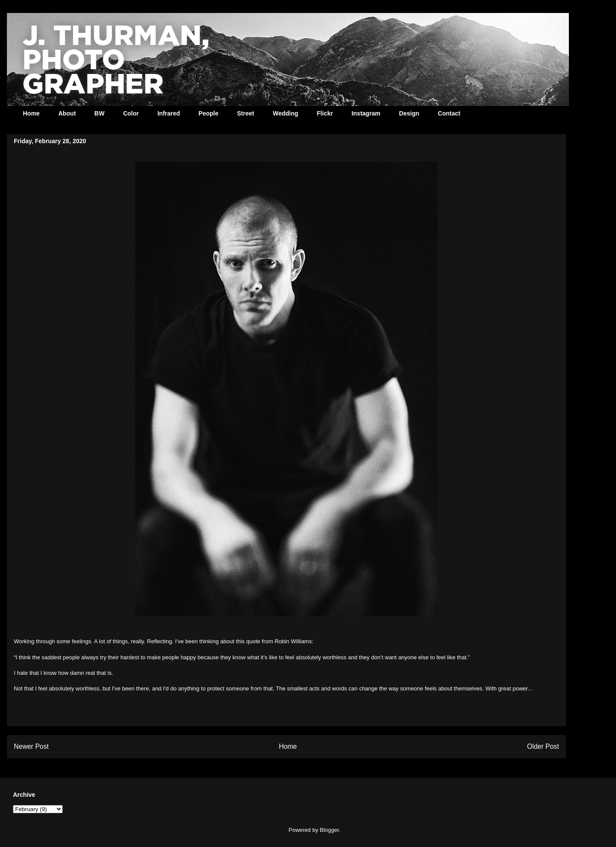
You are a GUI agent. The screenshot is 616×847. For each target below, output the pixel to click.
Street (246, 113)
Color (131, 113)
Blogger (329, 830)
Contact (449, 113)
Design (409, 113)
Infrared (169, 113)
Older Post (543, 746)
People (208, 113)
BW (99, 113)
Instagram (366, 113)
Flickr (325, 113)
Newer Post (31, 746)
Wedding (286, 113)
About (67, 113)
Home (31, 113)
